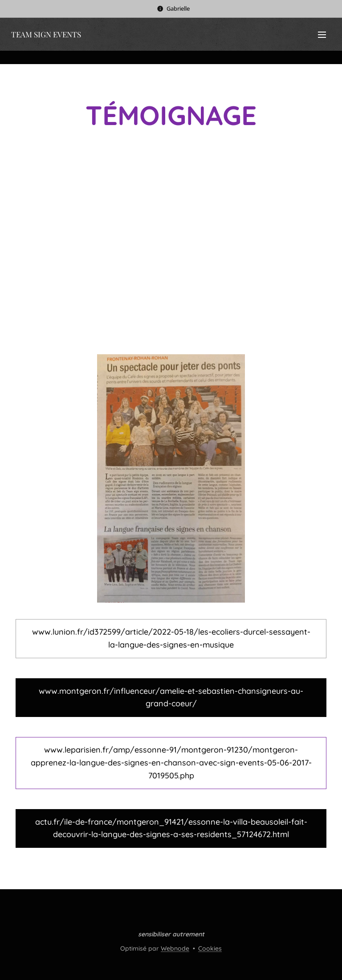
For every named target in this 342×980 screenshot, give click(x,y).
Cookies (210, 948)
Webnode (175, 948)
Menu (322, 35)
